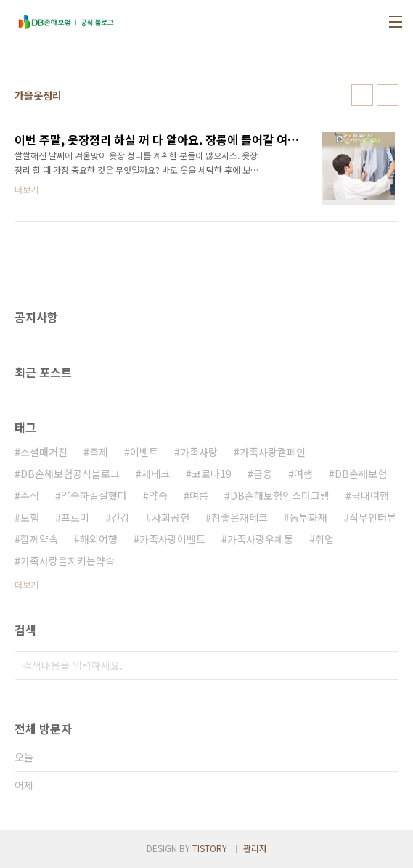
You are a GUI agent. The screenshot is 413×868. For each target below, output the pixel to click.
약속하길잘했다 (94, 495)
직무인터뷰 (373, 517)
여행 (303, 474)
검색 (384, 665)
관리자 (255, 848)
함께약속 (39, 539)
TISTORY (210, 848)
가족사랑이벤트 (172, 539)
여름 (199, 495)
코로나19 (212, 474)
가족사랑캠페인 (273, 452)
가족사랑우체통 (260, 539)
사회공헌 (171, 517)
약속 (158, 495)
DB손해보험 (361, 474)
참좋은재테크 (240, 517)
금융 (263, 474)
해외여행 (99, 539)
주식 (30, 495)
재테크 (156, 474)
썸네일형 (362, 95)
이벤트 (144, 452)
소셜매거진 (44, 452)
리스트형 (388, 95)
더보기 (26, 584)
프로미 (75, 517)
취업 (324, 539)
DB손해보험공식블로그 (70, 474)
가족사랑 (199, 452)
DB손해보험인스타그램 (280, 495)
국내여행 (370, 495)
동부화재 (308, 517)
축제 (99, 452)
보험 (30, 517)
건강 (120, 517)
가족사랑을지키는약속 (68, 561)
